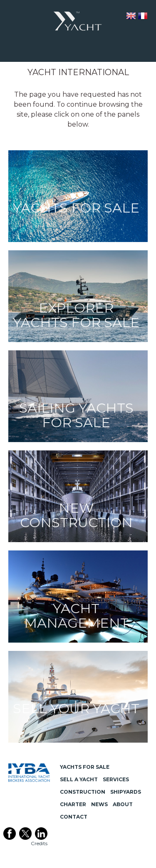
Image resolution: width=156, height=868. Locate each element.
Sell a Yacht (79, 779)
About (123, 804)
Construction (83, 792)
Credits (39, 843)
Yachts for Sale (85, 767)
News (99, 804)
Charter (73, 804)
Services (116, 779)
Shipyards (126, 792)
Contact (74, 817)
